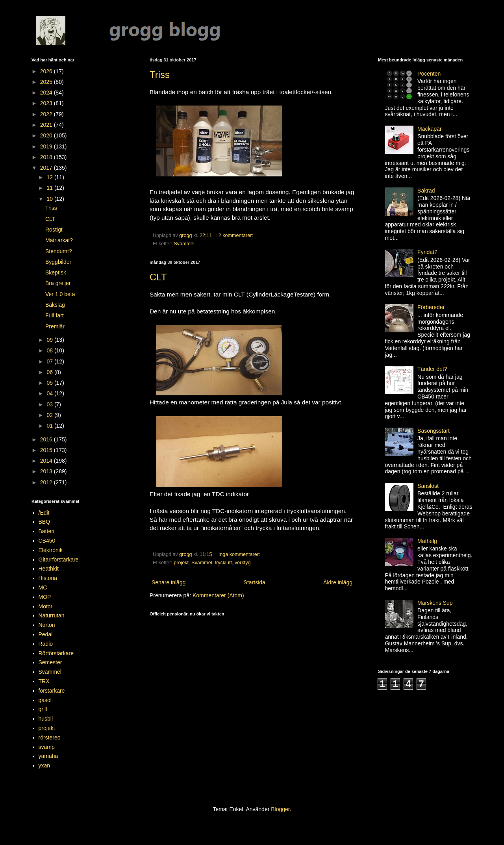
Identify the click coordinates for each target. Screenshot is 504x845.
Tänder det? (432, 369)
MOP (45, 597)
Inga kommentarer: (240, 554)
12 (50, 177)
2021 (47, 125)
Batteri (46, 531)
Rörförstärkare (56, 653)
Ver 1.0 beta (60, 294)
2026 (47, 71)
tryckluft (223, 563)
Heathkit (49, 569)
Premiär (55, 326)
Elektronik (51, 550)
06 (50, 372)
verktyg (243, 563)
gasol (45, 700)
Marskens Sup (435, 603)
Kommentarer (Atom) (218, 595)
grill (43, 709)
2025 (47, 82)
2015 (47, 450)
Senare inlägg (169, 582)
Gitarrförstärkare (59, 560)
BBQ (44, 522)
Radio (46, 644)
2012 (47, 482)
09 (50, 340)
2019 (47, 146)
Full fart (55, 315)
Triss (160, 75)
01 (50, 426)
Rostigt (54, 230)
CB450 (47, 541)
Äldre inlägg (338, 582)
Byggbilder (58, 262)
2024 (47, 93)
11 (50, 188)
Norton (47, 625)
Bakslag (55, 305)
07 (50, 361)
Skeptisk (56, 272)
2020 (47, 135)
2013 (47, 471)
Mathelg (427, 541)
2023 (47, 103)
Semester (50, 662)
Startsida (255, 582)
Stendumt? (59, 251)
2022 (47, 114)
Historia (48, 578)
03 (50, 404)
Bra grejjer (58, 283)
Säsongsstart (434, 431)
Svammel (184, 244)
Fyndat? (427, 252)
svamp (47, 747)
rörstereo (50, 738)
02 (50, 415)
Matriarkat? (59, 240)
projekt (181, 563)
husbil (46, 719)
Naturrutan (52, 615)
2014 (47, 461)
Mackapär (429, 129)
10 (50, 199)
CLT (158, 277)
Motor (46, 606)
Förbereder (431, 307)
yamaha (48, 756)
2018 (47, 157)
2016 (47, 439)
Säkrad (426, 191)
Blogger (280, 809)
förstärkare (52, 691)
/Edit (44, 513)
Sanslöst (428, 486)
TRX (44, 681)
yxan (44, 765)
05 (50, 383)
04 (50, 393)
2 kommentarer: (237, 235)
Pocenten (429, 74)
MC (43, 587)
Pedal (46, 634)
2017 (47, 168)
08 (50, 350)
